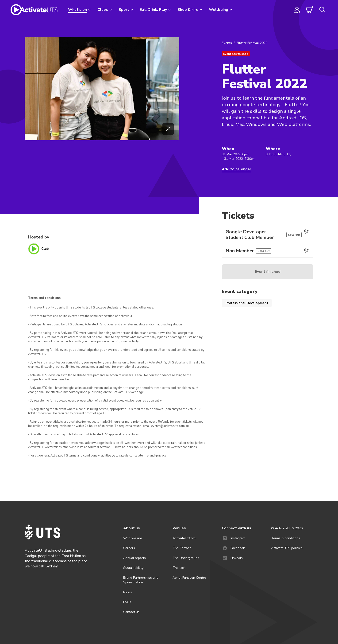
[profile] (297, 10)
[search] (322, 10)
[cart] (310, 10)
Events (227, 43)
